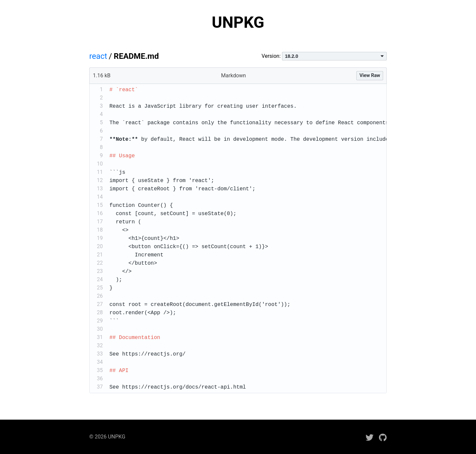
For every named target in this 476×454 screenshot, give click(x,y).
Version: (324, 56)
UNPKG (238, 22)
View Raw (370, 76)
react (98, 56)
